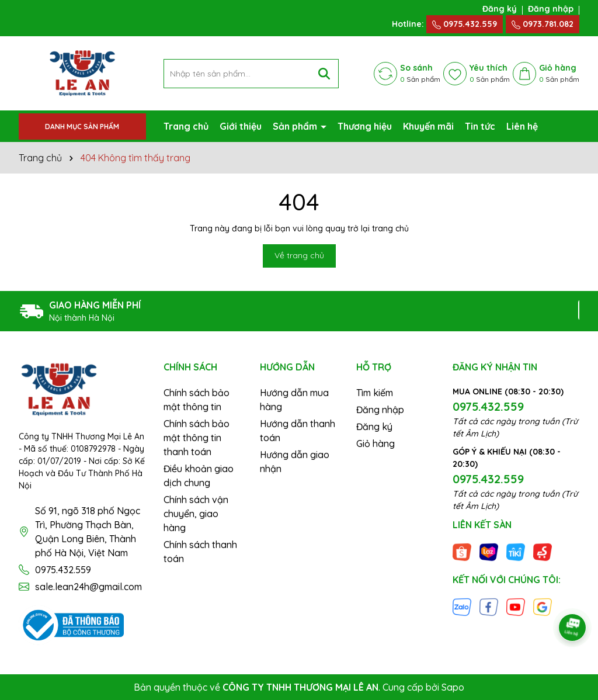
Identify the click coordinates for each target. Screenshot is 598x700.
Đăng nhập (551, 9)
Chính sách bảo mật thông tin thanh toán (197, 438)
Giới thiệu (241, 126)
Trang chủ (186, 126)
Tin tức (480, 126)
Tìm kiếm (375, 393)
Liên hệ (522, 126)
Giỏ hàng (376, 443)
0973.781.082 (543, 24)
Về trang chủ (299, 255)
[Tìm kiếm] (324, 74)
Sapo (453, 687)
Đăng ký (500, 9)
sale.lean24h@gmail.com (88, 587)
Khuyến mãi (428, 126)
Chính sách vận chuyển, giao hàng (196, 514)
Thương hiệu (365, 126)
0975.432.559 (465, 24)
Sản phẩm (296, 126)
